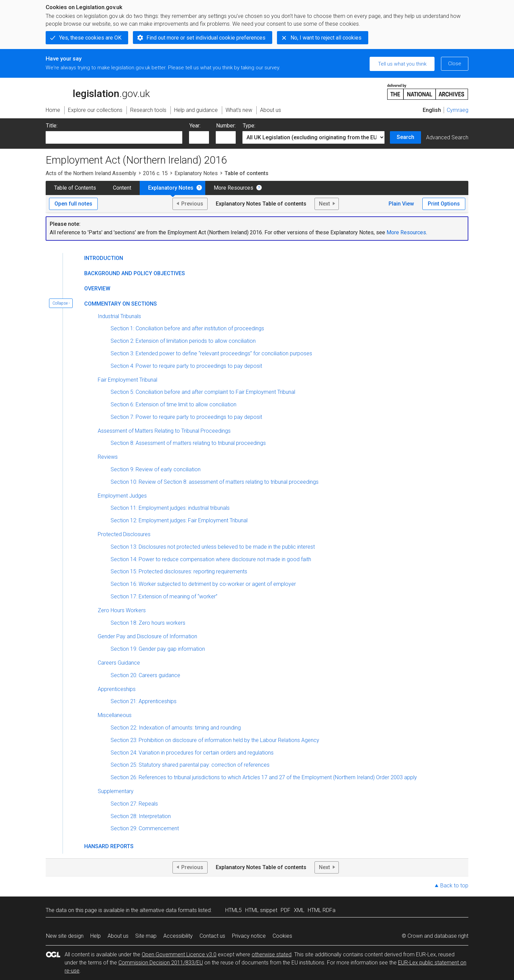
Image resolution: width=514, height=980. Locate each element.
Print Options (444, 204)
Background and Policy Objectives (135, 273)
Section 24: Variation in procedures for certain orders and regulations (192, 753)
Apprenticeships (117, 689)
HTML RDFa (322, 910)
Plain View (401, 204)
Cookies (282, 936)
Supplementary (116, 791)
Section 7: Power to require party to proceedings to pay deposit (186, 417)
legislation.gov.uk (98, 91)
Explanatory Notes (196, 173)
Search (405, 137)
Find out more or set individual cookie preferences (206, 38)
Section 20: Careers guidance (145, 675)
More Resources (233, 188)
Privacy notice (249, 936)
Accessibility (178, 936)
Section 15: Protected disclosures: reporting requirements (179, 571)
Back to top (454, 886)
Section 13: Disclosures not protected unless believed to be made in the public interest (213, 547)
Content (122, 188)
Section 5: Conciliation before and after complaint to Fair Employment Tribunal (203, 392)
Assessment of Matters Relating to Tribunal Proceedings (164, 431)
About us (118, 936)
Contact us (212, 936)
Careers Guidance (119, 663)
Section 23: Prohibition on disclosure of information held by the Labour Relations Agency (215, 740)
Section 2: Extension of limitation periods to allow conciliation (183, 341)
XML (299, 910)
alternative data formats (168, 910)
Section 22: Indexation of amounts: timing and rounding (176, 728)
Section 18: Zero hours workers (148, 623)
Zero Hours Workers (122, 610)
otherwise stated (272, 954)
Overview (97, 289)
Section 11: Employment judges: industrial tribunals (170, 508)
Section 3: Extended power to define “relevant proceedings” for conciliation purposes (211, 353)
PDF (286, 910)
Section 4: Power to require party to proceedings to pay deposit (186, 366)
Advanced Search (447, 137)
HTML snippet (261, 910)
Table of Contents (75, 188)
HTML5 (233, 910)
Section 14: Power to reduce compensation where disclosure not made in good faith (211, 559)
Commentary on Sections (121, 304)
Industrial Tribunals (119, 316)
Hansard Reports (109, 846)
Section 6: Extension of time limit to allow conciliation (173, 404)
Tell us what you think (402, 64)
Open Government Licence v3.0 (179, 954)
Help (96, 936)
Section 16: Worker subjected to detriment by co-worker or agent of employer (203, 584)
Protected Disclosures (124, 534)
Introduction (104, 258)
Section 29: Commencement (145, 828)
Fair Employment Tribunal (127, 380)
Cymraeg (458, 110)
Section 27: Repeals (134, 804)
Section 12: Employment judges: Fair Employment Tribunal (179, 520)
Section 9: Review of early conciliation (156, 469)
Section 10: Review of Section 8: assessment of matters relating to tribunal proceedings (215, 482)
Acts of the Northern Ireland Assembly (91, 173)
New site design (65, 936)
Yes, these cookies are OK (90, 38)
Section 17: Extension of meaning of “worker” (164, 596)
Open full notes (73, 204)
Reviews (108, 457)
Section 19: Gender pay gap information (158, 649)
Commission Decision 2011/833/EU (161, 963)
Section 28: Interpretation (141, 816)
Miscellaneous (115, 715)
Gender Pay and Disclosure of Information (147, 636)
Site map (146, 936)
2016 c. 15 (155, 173)
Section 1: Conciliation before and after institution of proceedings (187, 328)
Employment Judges (122, 496)
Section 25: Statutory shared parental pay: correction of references (190, 765)
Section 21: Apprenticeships (144, 701)
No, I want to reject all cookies (326, 38)
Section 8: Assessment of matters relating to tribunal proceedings (188, 443)
